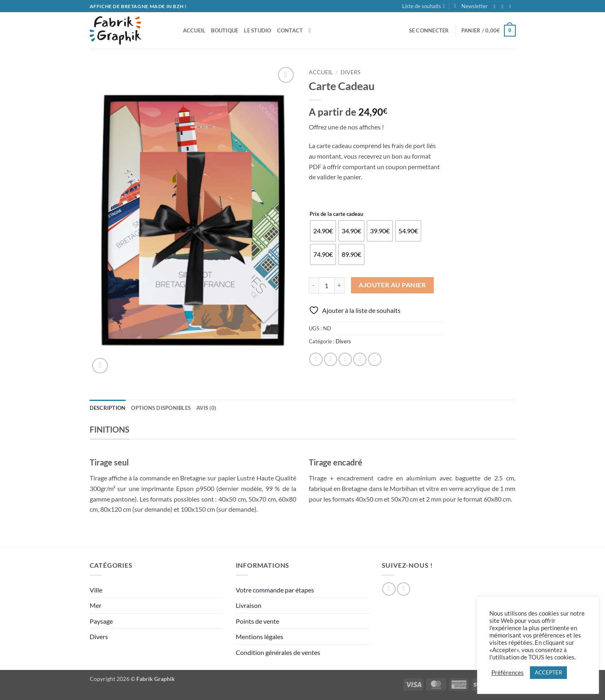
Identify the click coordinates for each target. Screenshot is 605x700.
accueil (194, 30)
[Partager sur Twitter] (330, 359)
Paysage (101, 621)
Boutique (225, 30)
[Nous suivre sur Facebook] (496, 6)
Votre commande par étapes (275, 590)
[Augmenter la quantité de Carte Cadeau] (340, 285)
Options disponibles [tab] (161, 408)
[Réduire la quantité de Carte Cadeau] (314, 285)
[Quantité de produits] (327, 285)
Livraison (249, 605)
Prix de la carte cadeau (336, 214)
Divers (350, 72)
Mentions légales (259, 636)
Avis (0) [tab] (206, 408)
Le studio (257, 30)
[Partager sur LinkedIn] (375, 359)
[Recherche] (311, 30)
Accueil (321, 72)
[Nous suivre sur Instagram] (504, 6)
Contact (290, 30)
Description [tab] (108, 408)
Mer (96, 605)
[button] (471, 6)
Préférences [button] (508, 673)
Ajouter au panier (392, 285)
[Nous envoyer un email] (512, 6)
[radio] (323, 231)
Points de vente (257, 621)
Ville (96, 590)
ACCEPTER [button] (548, 672)
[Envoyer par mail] (345, 359)
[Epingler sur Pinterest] (360, 359)
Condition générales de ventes (278, 652)
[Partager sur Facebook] (316, 359)
